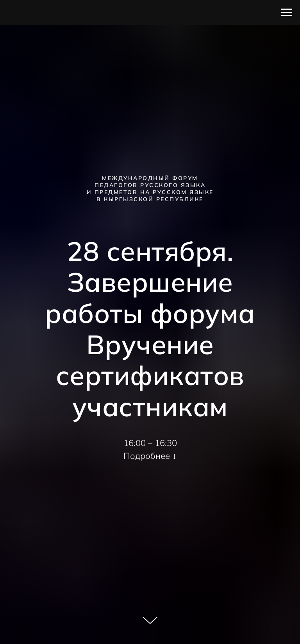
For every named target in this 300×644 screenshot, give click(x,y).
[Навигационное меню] (287, 12)
